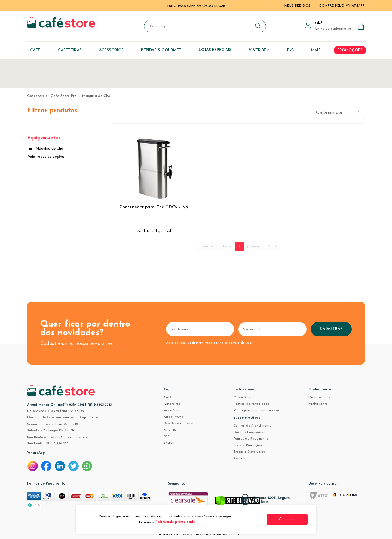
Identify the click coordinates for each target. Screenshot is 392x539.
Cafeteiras (172, 404)
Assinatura (242, 458)
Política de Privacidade (252, 404)
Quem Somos (244, 397)
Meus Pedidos (298, 6)
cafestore (36, 96)
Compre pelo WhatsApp (342, 6)
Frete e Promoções (248, 445)
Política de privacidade (175, 522)
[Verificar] (237, 502)
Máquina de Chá (96, 96)
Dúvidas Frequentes (249, 432)
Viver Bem (172, 430)
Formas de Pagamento (251, 439)
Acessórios (172, 410)
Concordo (287, 519)
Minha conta (318, 404)
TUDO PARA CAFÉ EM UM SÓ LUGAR (196, 6)
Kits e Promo (174, 417)
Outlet (169, 443)
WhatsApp (36, 453)
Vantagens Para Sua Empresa (256, 410)
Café (168, 397)
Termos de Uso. (240, 343)
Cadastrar (331, 329)
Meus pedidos (319, 397)
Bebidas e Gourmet (179, 424)
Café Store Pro (64, 96)
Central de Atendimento (252, 426)
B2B (167, 437)
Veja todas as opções (46, 157)
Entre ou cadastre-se (333, 29)
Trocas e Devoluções (249, 452)
